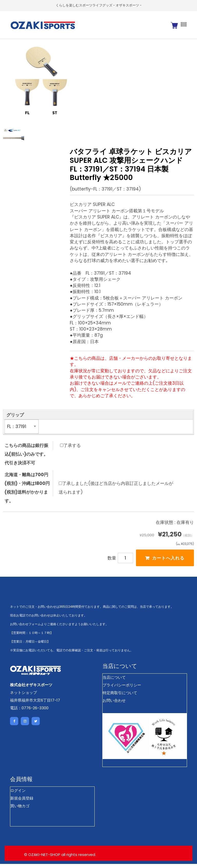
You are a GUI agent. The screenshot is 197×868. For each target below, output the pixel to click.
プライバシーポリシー (122, 689)
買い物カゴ (20, 810)
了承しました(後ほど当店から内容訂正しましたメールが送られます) (116, 491)
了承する (70, 448)
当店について (114, 681)
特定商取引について (120, 697)
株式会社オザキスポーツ (31, 689)
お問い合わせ (114, 705)
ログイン (18, 795)
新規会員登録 (22, 802)
